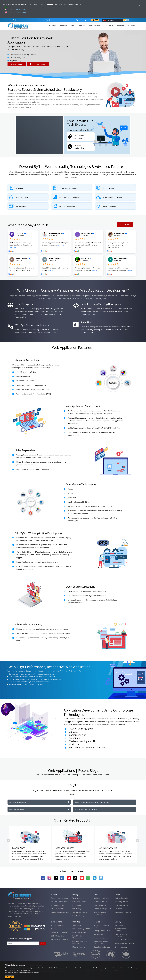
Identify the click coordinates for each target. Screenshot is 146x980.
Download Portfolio (38, 64)
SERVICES (121, 26)
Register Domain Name (60, 898)
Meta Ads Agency (79, 947)
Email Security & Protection (121, 935)
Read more (13, 247)
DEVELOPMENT (94, 26)
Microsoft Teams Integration (100, 913)
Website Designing (122, 898)
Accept (9, 977)
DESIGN (82, 26)
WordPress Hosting (79, 902)
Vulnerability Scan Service (124, 943)
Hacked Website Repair (123, 940)
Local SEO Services (79, 932)
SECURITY (131, 26)
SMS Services (77, 925)
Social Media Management (77, 937)
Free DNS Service (57, 909)
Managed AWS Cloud (101, 934)
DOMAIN (53, 26)
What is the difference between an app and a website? (92, 802)
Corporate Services (58, 905)
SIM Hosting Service (80, 912)
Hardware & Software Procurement (102, 942)
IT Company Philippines (15, 9)
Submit (43, 944)
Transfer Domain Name (60, 902)
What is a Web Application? (18, 802)
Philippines (110, 20)
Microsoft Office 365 (101, 902)
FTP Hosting (77, 905)
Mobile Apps (56, 929)
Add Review (125, 224)
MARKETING (109, 26)
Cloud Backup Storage (102, 947)
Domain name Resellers (60, 912)
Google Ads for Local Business (80, 942)
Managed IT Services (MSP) (101, 926)
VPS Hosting (77, 909)
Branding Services (121, 902)
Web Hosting (77, 898)
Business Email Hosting (102, 898)
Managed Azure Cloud (102, 931)
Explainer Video (121, 909)
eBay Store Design (122, 905)
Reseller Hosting (78, 916)
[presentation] (8, 841)
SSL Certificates (121, 925)
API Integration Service (59, 939)
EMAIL (73, 26)
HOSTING (63, 26)
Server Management (101, 938)
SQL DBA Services (58, 936)
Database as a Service (59, 932)
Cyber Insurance (121, 947)
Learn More (19, 977)
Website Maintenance (123, 912)
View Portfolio (17, 64)
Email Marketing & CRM (102, 909)
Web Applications (58, 925)
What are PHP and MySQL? (18, 809)
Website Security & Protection (122, 930)
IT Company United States (16, 12)
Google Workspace (101, 905)
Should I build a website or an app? (86, 809)
